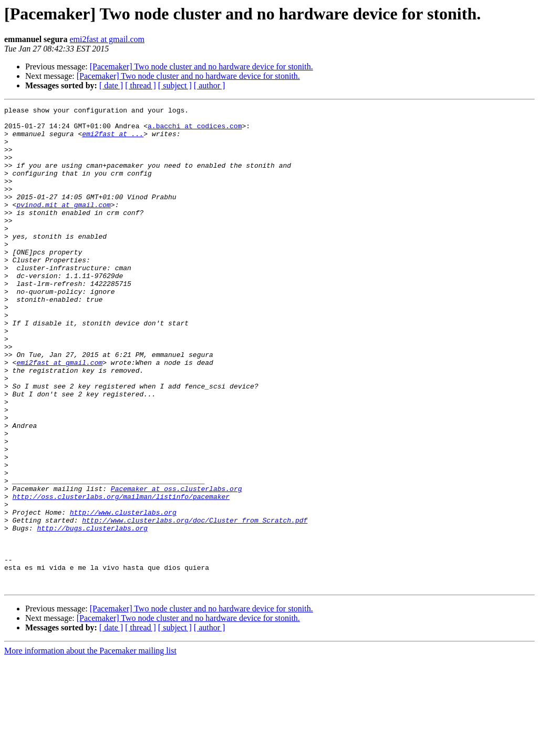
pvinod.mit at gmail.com (63, 225)
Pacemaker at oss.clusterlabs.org (177, 566)
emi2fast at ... (113, 140)
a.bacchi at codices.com (195, 130)
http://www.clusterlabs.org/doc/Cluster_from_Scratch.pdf (195, 604)
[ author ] (210, 85)
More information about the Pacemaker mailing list (90, 747)
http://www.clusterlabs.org (123, 594)
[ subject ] (175, 85)
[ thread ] (141, 85)
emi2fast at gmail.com (107, 39)
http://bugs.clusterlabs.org (92, 613)
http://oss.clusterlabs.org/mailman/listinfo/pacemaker (121, 575)
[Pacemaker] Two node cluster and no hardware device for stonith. (201, 67)
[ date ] (111, 85)
